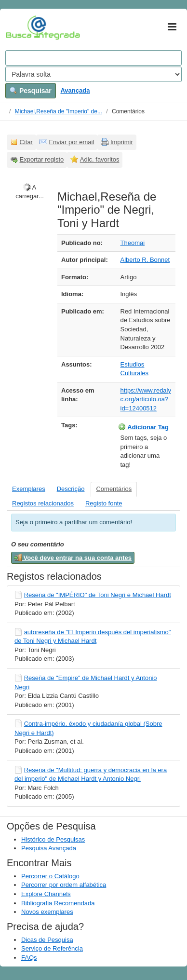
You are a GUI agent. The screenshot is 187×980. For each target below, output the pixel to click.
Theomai (133, 243)
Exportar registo (42, 159)
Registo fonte (104, 503)
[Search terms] (93, 58)
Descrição (71, 489)
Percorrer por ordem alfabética (64, 885)
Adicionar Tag (143, 427)
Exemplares (29, 489)
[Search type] (93, 74)
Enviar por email (71, 142)
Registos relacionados (43, 503)
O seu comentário (38, 544)
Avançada (75, 90)
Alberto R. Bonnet (145, 260)
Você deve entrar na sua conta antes (73, 558)
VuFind (20, 27)
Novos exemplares (47, 912)
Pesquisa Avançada (49, 848)
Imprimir (122, 142)
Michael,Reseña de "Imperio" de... (59, 111)
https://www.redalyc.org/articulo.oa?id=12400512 (146, 399)
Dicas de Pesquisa (47, 940)
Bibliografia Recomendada (58, 903)
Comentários (114, 489)
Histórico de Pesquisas (53, 839)
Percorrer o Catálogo (50, 876)
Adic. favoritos (100, 159)
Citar (26, 142)
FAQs (29, 958)
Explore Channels (46, 894)
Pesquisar (31, 91)
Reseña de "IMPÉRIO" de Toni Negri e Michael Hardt (98, 595)
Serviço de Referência (52, 948)
